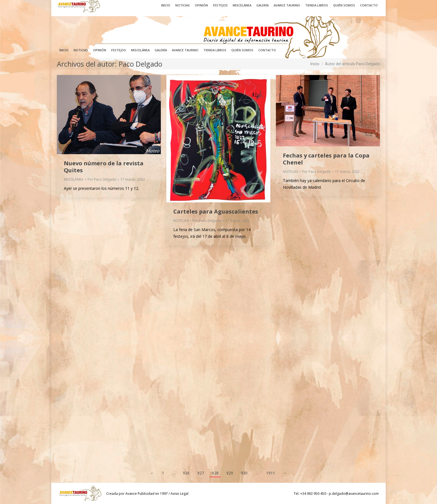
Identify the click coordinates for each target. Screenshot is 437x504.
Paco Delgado (140, 64)
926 (186, 473)
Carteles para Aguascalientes (216, 211)
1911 (271, 473)
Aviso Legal (179, 494)
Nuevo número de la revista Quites (104, 167)
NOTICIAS (181, 221)
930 (244, 473)
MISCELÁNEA (74, 179)
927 (201, 473)
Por (102, 179)
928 (215, 473)
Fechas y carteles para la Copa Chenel (326, 159)
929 (230, 473)
